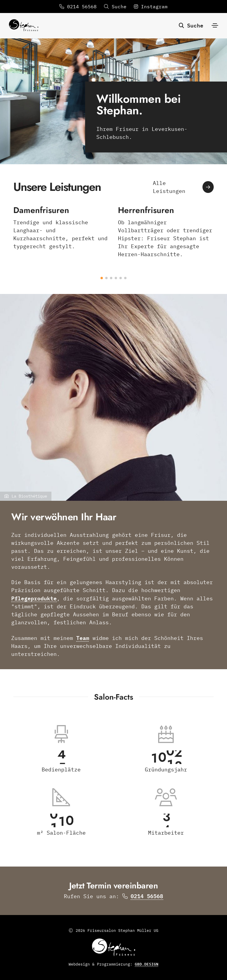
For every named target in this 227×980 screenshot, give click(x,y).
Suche (191, 25)
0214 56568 (78, 6)
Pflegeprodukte (34, 598)
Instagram (151, 6)
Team (83, 638)
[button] (102, 278)
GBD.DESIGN (147, 964)
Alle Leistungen (183, 187)
